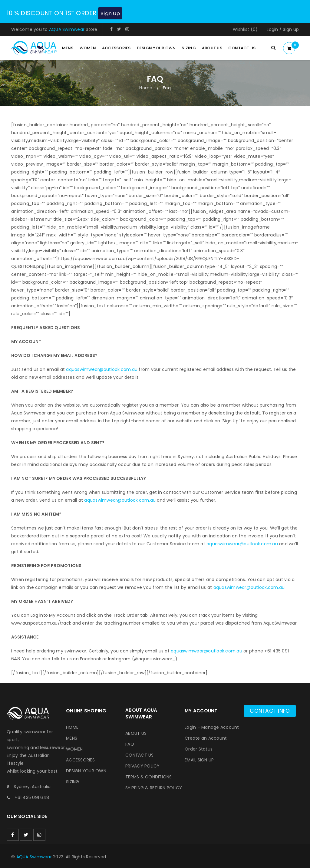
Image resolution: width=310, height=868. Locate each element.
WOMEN (74, 749)
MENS (72, 738)
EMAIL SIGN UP (199, 760)
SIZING (73, 781)
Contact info (272, 710)
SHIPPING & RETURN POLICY (154, 787)
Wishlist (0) (245, 29)
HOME (72, 727)
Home (146, 87)
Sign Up (113, 13)
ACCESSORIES (80, 760)
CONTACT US (140, 755)
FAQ (130, 744)
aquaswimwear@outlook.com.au (102, 369)
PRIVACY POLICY (143, 766)
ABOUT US (136, 733)
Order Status (199, 749)
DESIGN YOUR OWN (86, 771)
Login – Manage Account (212, 727)
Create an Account (206, 738)
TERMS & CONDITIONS (149, 777)
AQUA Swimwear (67, 29)
